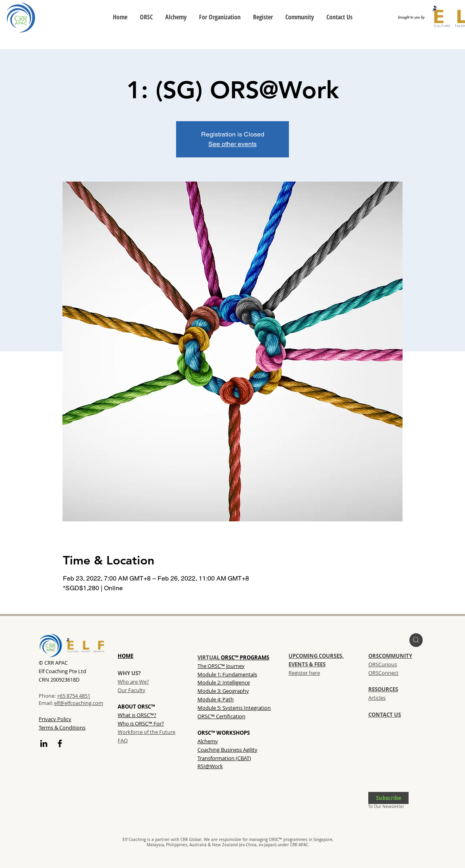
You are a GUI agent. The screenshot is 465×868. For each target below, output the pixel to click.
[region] (416, 640)
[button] (388, 798)
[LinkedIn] (44, 743)
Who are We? (133, 682)
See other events (232, 144)
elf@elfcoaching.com (79, 703)
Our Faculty (132, 690)
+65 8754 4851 (74, 696)
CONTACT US (385, 715)
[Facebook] (60, 743)
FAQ (123, 740)
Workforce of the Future (146, 732)
